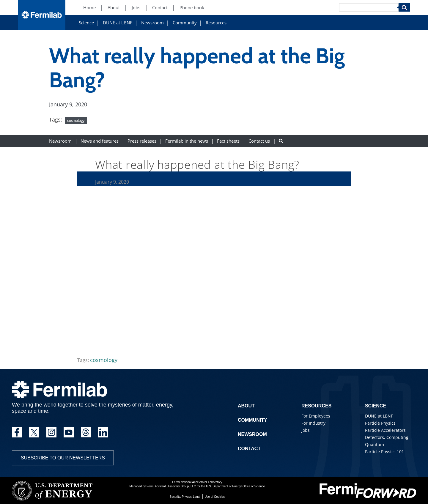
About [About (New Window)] (114, 8)
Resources (216, 23)
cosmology (76, 120)
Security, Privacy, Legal (185, 497)
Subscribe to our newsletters (63, 458)
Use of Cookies (215, 497)
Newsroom (152, 23)
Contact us (259, 141)
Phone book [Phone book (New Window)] (192, 8)
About (246, 406)
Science (86, 23)
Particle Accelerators (385, 430)
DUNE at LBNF (118, 23)
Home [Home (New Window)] (89, 8)
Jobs (306, 430)
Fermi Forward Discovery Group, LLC (171, 486)
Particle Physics (380, 423)
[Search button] (281, 141)
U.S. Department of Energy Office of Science (235, 486)
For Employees (316, 416)
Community (185, 23)
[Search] (369, 7)
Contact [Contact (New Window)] (160, 8)
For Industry (313, 423)
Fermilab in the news (187, 141)
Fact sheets (228, 141)
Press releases (142, 141)
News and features (100, 141)
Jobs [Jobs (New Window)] (136, 8)
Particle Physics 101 (384, 452)
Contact (249, 449)
